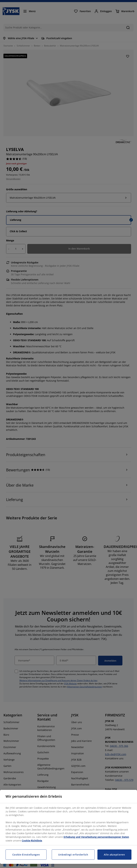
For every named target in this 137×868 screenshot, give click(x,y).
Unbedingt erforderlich (73, 855)
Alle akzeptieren (114, 855)
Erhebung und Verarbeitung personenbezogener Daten (96, 837)
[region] (68, 827)
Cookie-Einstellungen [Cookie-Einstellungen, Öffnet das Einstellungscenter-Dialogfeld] (26, 855)
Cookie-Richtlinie (32, 841)
